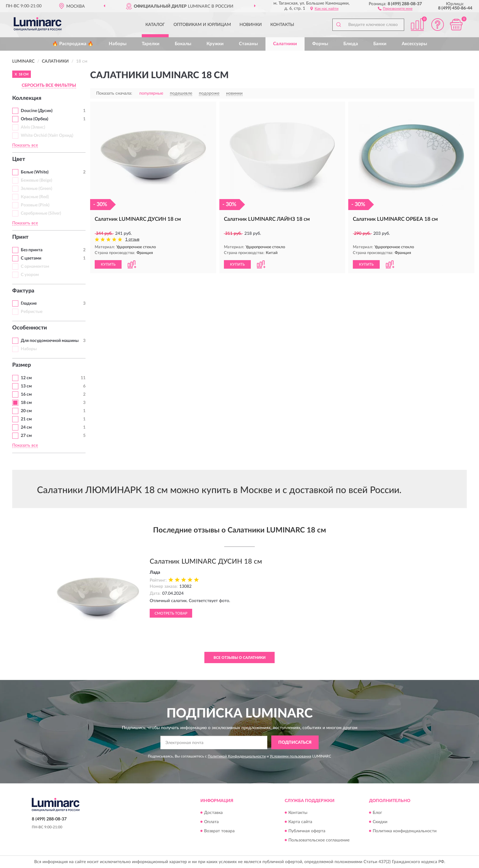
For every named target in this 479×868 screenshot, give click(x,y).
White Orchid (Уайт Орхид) (47, 136)
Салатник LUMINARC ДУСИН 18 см (206, 561)
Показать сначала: (114, 93)
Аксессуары (414, 44)
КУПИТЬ (108, 264)
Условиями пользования (291, 756)
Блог (377, 813)
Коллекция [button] (27, 98)
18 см (26, 403)
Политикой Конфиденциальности (237, 756)
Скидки (380, 822)
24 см (26, 427)
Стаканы (248, 44)
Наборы (118, 44)
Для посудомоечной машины (50, 341)
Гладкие (29, 303)
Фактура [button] (23, 291)
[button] (395, 8)
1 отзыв (132, 240)
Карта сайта (300, 822)
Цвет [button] (19, 159)
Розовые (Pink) (35, 205)
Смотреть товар (171, 613)
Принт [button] (20, 237)
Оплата (211, 822)
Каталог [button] (155, 25)
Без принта (32, 250)
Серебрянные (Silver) (41, 213)
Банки (380, 44)
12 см (26, 378)
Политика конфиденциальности (405, 831)
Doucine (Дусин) (37, 111)
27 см (26, 436)
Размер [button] (22, 365)
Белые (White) (35, 172)
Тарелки (151, 44)
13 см (26, 386)
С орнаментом (35, 267)
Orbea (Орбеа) (35, 119)
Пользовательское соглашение (319, 840)
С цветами (31, 258)
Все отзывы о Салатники (239, 658)
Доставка (213, 813)
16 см (26, 394)
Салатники (285, 44)
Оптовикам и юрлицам (202, 25)
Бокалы (183, 44)
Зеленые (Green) (37, 189)
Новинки (251, 25)
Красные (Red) (35, 197)
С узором (30, 275)
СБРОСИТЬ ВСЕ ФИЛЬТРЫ (49, 85)
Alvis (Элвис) (33, 127)
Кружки (215, 44)
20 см (26, 411)
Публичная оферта (307, 831)
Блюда (351, 44)
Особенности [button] (30, 328)
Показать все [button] (25, 145)
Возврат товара (219, 831)
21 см (26, 419)
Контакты (282, 25)
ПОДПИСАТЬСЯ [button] (295, 743)
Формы (320, 44)
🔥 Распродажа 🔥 (73, 44)
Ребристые (32, 312)
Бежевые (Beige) (37, 180)
